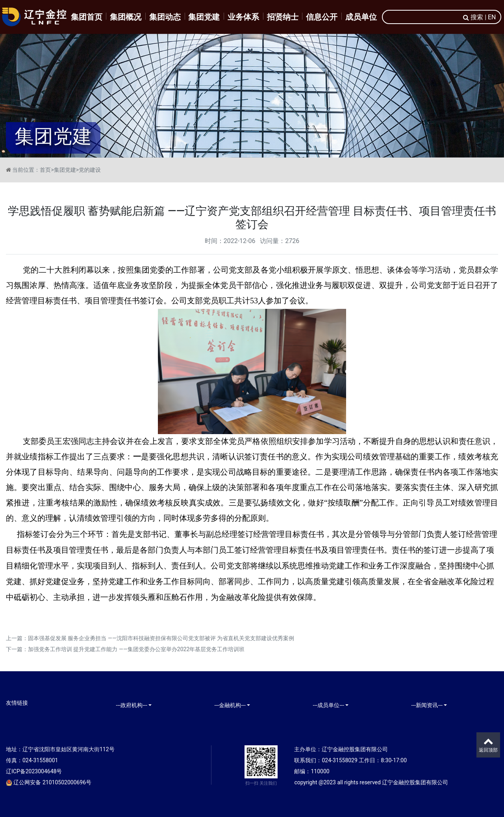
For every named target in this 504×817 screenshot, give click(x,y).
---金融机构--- (230, 705)
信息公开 (322, 17)
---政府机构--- (132, 705)
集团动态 (165, 17)
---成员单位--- (329, 705)
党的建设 (90, 170)
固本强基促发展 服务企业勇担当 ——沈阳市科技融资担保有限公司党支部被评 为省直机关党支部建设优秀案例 (161, 638)
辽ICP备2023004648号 (34, 771)
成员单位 (361, 17)
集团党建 (204, 17)
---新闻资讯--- (427, 705)
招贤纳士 (283, 17)
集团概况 (126, 17)
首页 (45, 170)
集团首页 (87, 17)
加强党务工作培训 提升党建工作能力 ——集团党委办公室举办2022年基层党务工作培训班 (136, 649)
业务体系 (243, 17)
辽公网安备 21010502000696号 (49, 782)
